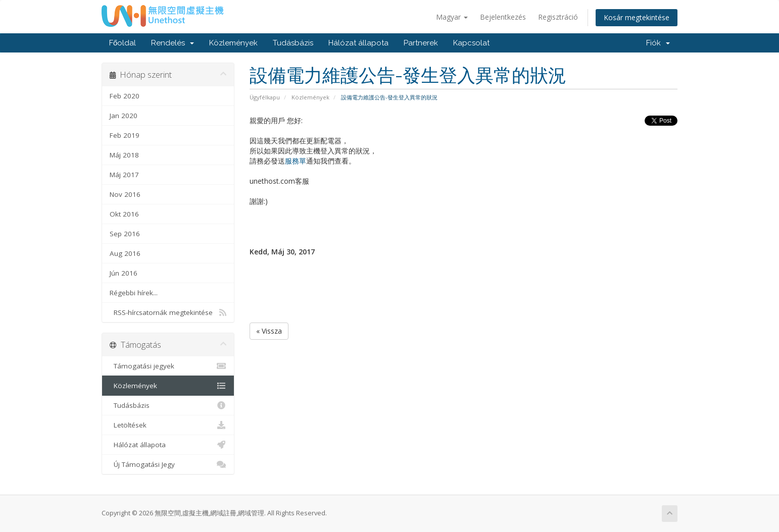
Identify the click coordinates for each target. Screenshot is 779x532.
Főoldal (123, 43)
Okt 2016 (124, 214)
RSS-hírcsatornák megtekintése (168, 312)
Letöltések (168, 425)
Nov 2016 (125, 194)
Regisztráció (558, 17)
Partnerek (421, 43)
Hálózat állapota (358, 43)
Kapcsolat (471, 43)
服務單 (296, 161)
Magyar (452, 17)
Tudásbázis (293, 43)
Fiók (658, 43)
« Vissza (269, 331)
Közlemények (233, 43)
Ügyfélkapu (265, 97)
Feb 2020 (125, 96)
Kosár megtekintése (637, 17)
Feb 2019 (125, 135)
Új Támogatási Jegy (168, 464)
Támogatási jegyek (168, 366)
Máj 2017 (124, 175)
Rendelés (173, 43)
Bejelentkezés (503, 17)
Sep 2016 (125, 234)
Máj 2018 (124, 155)
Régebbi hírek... (134, 293)
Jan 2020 (124, 116)
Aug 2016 (125, 253)
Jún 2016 (124, 273)
